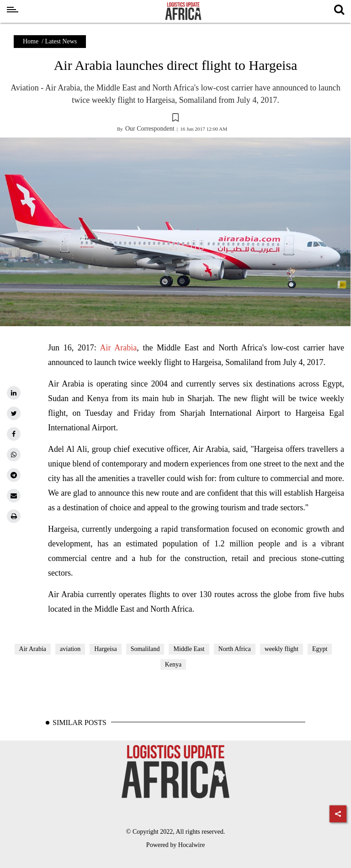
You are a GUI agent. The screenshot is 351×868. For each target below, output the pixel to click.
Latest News (61, 41)
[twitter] (14, 413)
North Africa (235, 649)
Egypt (320, 649)
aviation (70, 649)
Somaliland (145, 649)
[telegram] (14, 475)
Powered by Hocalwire (175, 845)
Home (31, 41)
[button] (175, 119)
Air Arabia (119, 348)
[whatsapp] (14, 455)
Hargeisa (106, 649)
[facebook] (14, 434)
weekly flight (282, 649)
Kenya (173, 664)
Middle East (189, 649)
